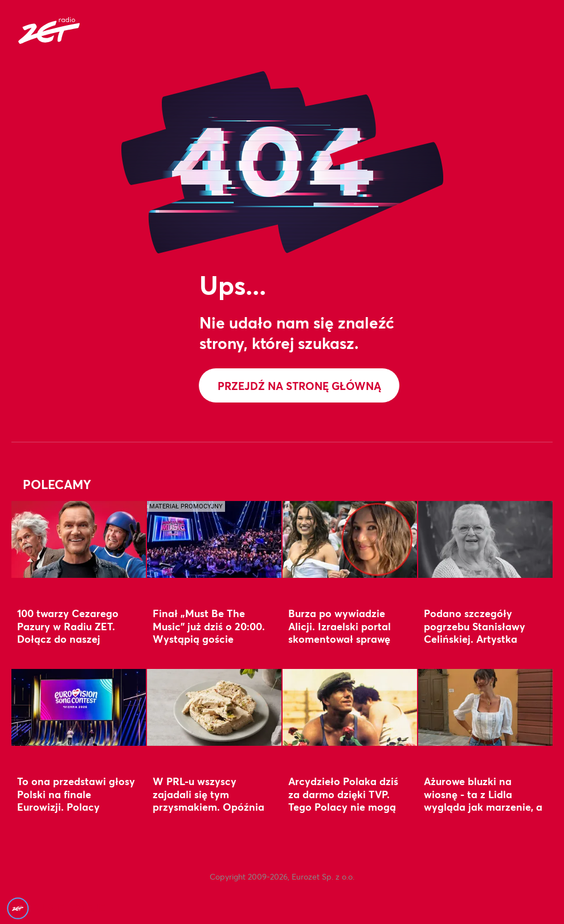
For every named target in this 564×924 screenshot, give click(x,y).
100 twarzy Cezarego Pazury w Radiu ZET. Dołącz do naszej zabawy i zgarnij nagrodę (68, 638)
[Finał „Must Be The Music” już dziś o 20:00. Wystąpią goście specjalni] (214, 539)
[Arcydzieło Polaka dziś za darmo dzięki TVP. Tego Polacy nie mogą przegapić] (350, 707)
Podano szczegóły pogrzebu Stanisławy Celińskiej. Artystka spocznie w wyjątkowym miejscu (483, 638)
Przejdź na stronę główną (299, 386)
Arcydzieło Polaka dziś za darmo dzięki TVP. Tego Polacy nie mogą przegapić (343, 800)
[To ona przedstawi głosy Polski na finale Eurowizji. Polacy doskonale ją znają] (79, 707)
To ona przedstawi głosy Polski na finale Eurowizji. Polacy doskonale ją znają (76, 800)
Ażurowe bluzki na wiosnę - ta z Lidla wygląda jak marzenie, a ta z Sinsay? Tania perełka (483, 806)
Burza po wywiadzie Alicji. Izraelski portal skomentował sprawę (340, 626)
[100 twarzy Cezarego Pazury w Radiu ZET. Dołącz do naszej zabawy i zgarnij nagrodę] (79, 539)
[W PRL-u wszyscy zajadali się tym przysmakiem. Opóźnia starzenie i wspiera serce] (214, 707)
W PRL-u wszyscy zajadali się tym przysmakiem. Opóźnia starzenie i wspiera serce (212, 800)
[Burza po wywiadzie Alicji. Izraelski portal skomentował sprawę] (350, 539)
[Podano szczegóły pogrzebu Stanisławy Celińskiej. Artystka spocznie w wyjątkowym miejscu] (485, 539)
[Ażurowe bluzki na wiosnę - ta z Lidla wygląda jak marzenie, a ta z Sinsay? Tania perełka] (485, 707)
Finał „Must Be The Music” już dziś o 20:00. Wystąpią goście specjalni (209, 632)
